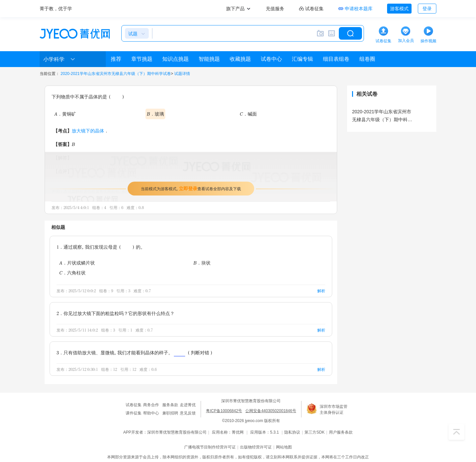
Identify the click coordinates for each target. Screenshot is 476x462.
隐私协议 (292, 432)
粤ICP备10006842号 (224, 411)
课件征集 (134, 413)
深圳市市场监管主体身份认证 (334, 409)
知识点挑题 (176, 59)
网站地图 (284, 447)
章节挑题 (142, 59)
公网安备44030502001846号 (271, 411)
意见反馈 (188, 413)
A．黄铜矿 (65, 114)
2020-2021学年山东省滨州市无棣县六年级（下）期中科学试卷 (116, 74)
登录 (427, 9)
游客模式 (399, 9)
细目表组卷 (336, 59)
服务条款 (170, 405)
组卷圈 (367, 59)
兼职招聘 (170, 413)
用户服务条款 (341, 432)
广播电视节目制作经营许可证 (210, 447)
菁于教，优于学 (56, 9)
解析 (321, 291)
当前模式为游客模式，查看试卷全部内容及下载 (191, 188)
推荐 (116, 59)
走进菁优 (188, 405)
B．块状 (202, 263)
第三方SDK (315, 432)
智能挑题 (209, 59)
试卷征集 (134, 405)
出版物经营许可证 (256, 447)
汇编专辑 (302, 59)
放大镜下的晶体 (88, 131)
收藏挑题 (240, 59)
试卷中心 (271, 59)
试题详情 (182, 74)
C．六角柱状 (72, 273)
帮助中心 (151, 413)
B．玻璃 (155, 114)
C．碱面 (248, 114)
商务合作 (151, 405)
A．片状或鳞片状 (77, 263)
